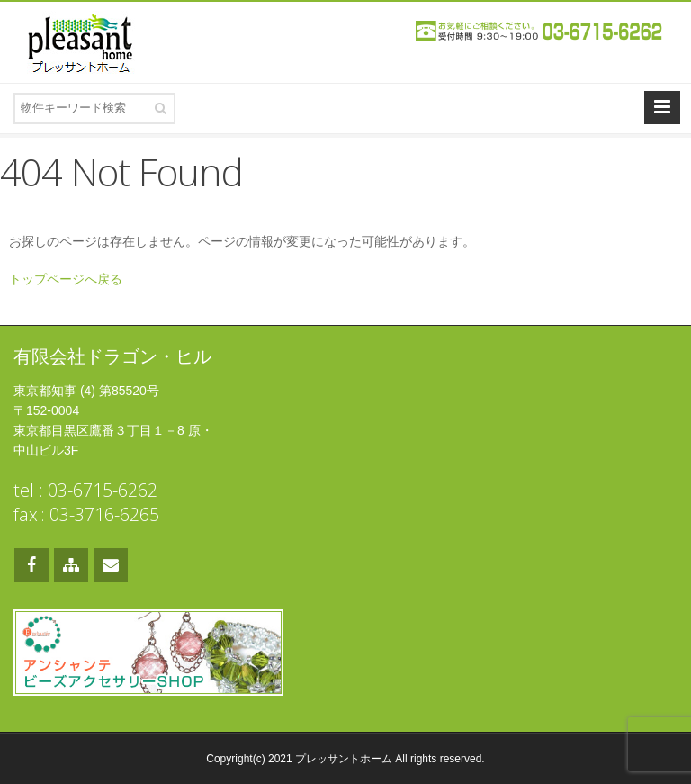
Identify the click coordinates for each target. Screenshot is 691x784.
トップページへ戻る (66, 279)
